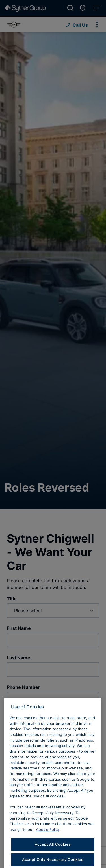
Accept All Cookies (53, 853)
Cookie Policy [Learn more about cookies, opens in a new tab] (48, 838)
